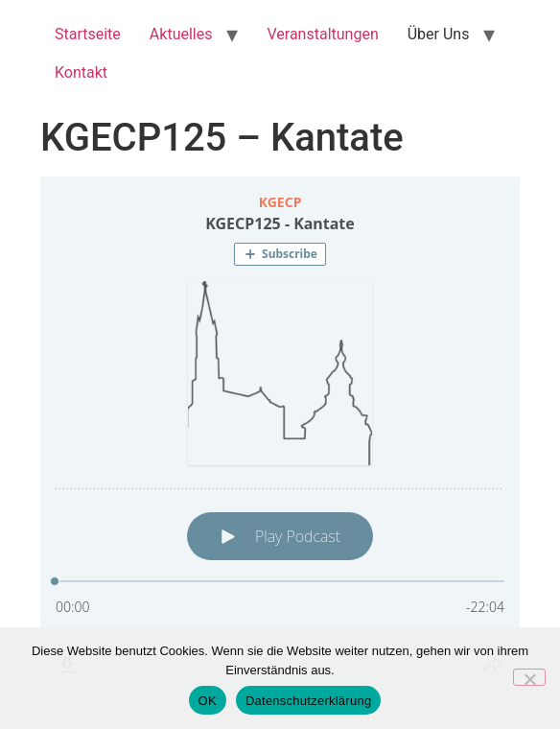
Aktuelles (181, 34)
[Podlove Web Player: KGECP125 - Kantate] (280, 434)
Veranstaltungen (322, 34)
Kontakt (81, 72)
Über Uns (439, 34)
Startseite (88, 34)
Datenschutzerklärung (308, 701)
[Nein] (529, 677)
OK (208, 701)
